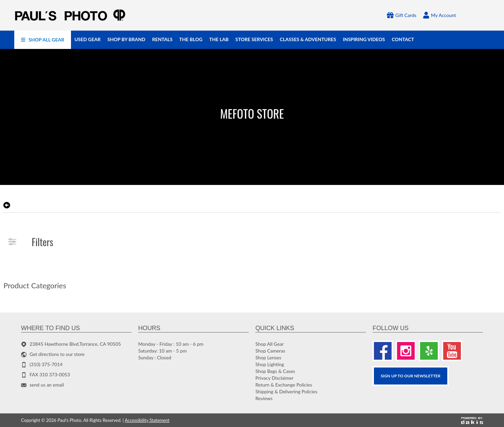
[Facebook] (383, 351)
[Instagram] (406, 351)
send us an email (47, 385)
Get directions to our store (57, 354)
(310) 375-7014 (46, 364)
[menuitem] (43, 40)
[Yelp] (429, 351)
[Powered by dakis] (472, 420)
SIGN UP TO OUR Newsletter (411, 376)
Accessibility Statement (147, 420)
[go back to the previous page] (7, 205)
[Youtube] (452, 351)
